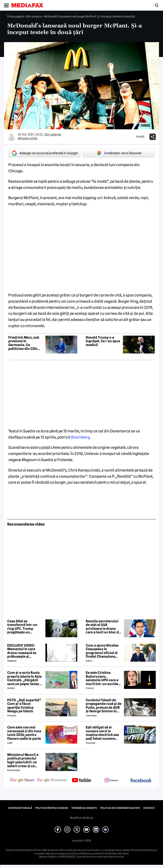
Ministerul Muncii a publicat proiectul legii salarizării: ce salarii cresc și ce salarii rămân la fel (23, 760)
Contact (149, 808)
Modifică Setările (81, 818)
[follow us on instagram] (111, 781)
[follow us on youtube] (81, 781)
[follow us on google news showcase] (52, 781)
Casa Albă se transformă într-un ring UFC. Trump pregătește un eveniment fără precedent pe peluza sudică (24, 627)
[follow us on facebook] (141, 781)
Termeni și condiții (84, 808)
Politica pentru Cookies (52, 808)
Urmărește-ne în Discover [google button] (119, 153)
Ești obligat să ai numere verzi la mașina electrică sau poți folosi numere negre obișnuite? (102, 733)
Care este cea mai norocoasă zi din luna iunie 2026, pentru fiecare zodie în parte (24, 733)
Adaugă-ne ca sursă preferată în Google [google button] (44, 153)
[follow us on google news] (22, 781)
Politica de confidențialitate (120, 808)
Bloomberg (80, 437)
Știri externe (34, 16)
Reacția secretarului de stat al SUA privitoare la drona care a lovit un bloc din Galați (104, 627)
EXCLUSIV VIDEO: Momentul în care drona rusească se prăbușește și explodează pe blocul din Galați (24, 651)
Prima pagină (16, 16)
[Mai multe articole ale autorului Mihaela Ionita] (11, 137)
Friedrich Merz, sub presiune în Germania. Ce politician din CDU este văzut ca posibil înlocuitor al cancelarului (25, 343)
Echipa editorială (20, 808)
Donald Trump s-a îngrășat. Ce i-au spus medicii (103, 341)
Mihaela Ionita (28, 138)
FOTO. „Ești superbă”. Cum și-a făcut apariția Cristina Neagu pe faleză (25, 706)
